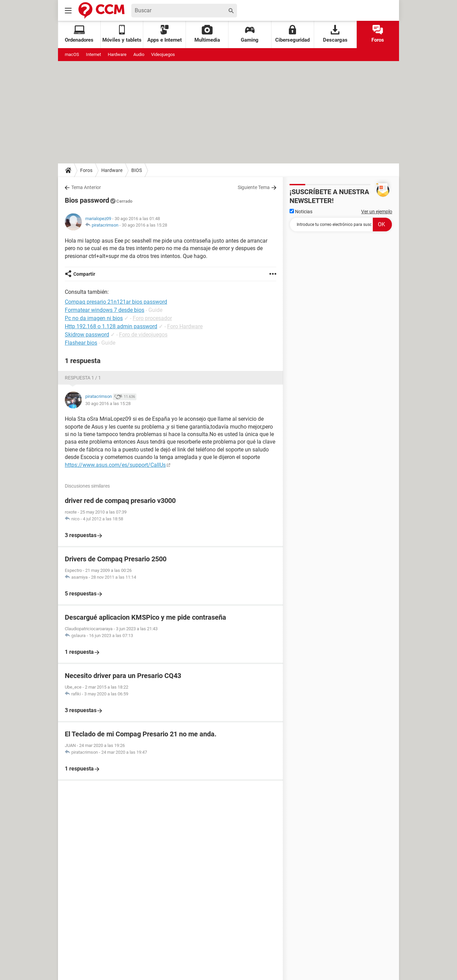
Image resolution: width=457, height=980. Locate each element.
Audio (139, 54)
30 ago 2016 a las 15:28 (144, 225)
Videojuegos (163, 54)
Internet (93, 54)
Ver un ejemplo (377, 212)
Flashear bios (81, 343)
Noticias (301, 212)
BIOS (137, 170)
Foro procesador (152, 318)
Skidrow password (87, 335)
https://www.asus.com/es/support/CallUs (115, 465)
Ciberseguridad (292, 34)
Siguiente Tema (254, 187)
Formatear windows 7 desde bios (105, 310)
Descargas (335, 34)
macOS (72, 54)
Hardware (117, 54)
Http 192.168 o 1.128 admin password (111, 326)
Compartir (84, 274)
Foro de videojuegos (143, 335)
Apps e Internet (165, 34)
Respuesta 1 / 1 (83, 378)
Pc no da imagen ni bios (94, 318)
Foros (378, 34)
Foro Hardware (185, 326)
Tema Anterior (86, 187)
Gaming (250, 34)
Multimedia (207, 34)
